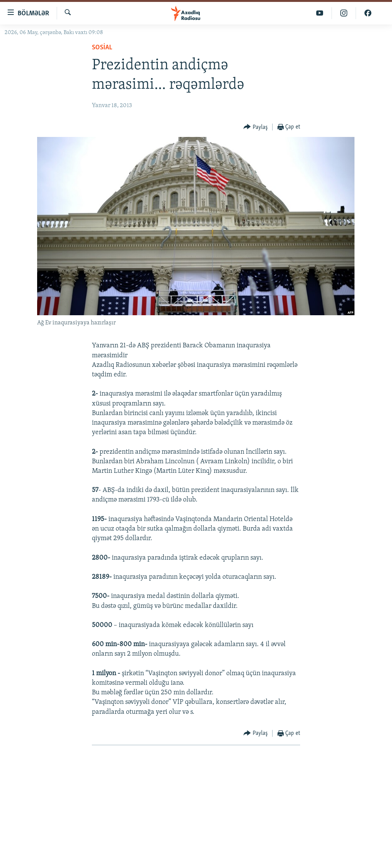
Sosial (102, 48)
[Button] (256, 127)
